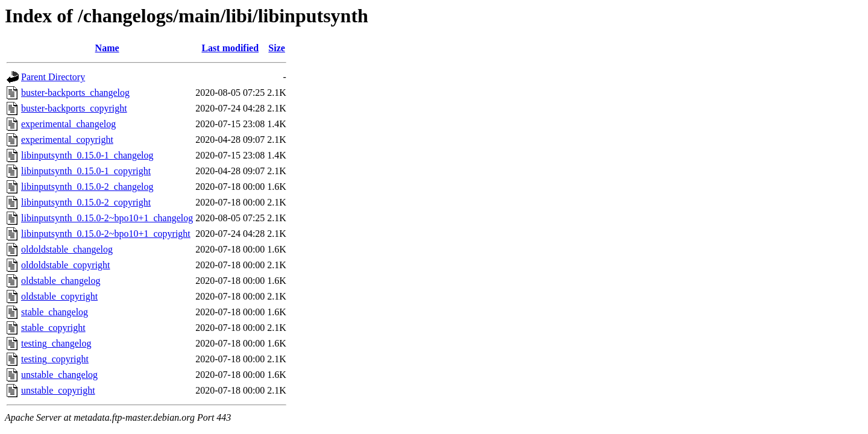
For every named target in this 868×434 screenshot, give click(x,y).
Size (277, 48)
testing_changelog (56, 343)
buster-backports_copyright (74, 108)
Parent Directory (53, 77)
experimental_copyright (67, 140)
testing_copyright (55, 359)
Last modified (230, 48)
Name (107, 48)
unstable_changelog (59, 375)
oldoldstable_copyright (66, 265)
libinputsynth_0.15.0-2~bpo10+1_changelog (107, 218)
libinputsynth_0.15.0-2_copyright (86, 202)
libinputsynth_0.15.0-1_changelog (87, 155)
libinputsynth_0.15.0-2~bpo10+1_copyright (106, 234)
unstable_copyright (58, 390)
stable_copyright (53, 328)
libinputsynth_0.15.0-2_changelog (87, 187)
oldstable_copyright (59, 296)
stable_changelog (55, 312)
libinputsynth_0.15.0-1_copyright (86, 171)
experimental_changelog (68, 124)
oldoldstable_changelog (67, 249)
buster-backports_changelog (75, 93)
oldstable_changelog (61, 281)
